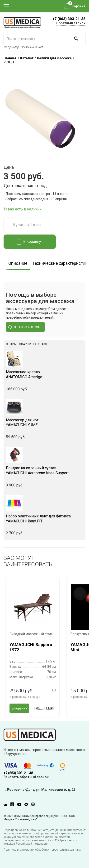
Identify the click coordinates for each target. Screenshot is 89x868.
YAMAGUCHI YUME (44, 423)
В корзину (29, 242)
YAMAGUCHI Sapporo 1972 (31, 647)
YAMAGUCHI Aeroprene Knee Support (44, 470)
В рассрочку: (25, 697)
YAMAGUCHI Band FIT (44, 519)
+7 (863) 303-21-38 (69, 19)
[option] (18, 262)
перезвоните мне (24, 327)
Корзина (79, 6)
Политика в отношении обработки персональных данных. (42, 850)
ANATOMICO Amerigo (44, 374)
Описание (18, 263)
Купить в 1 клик (27, 225)
